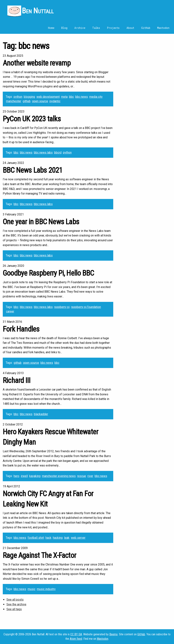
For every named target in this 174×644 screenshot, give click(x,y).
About (130, 28)
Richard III (17, 380)
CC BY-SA (76, 634)
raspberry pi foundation (86, 307)
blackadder (41, 414)
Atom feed (76, 639)
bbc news (82, 97)
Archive (80, 28)
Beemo (114, 634)
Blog (64, 28)
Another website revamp (37, 63)
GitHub (146, 28)
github (27, 101)
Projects (113, 28)
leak (67, 538)
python (18, 97)
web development (48, 97)
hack (48, 538)
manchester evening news (59, 476)
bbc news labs (43, 153)
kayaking (35, 476)
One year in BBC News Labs (41, 222)
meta (64, 97)
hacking (58, 538)
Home (51, 28)
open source (40, 101)
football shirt (36, 538)
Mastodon (163, 28)
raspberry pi (62, 307)
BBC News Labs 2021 (33, 170)
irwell (24, 476)
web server (78, 538)
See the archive (16, 604)
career (10, 311)
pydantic (55, 101)
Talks (96, 28)
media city (96, 97)
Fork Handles (21, 329)
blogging (29, 97)
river (90, 476)
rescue (82, 476)
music (31, 589)
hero (16, 476)
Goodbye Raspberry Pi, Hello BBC (48, 273)
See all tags (14, 609)
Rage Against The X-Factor (39, 555)
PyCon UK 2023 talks (32, 119)
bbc (71, 97)
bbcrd (58, 153)
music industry (46, 589)
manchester (14, 101)
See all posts (15, 600)
